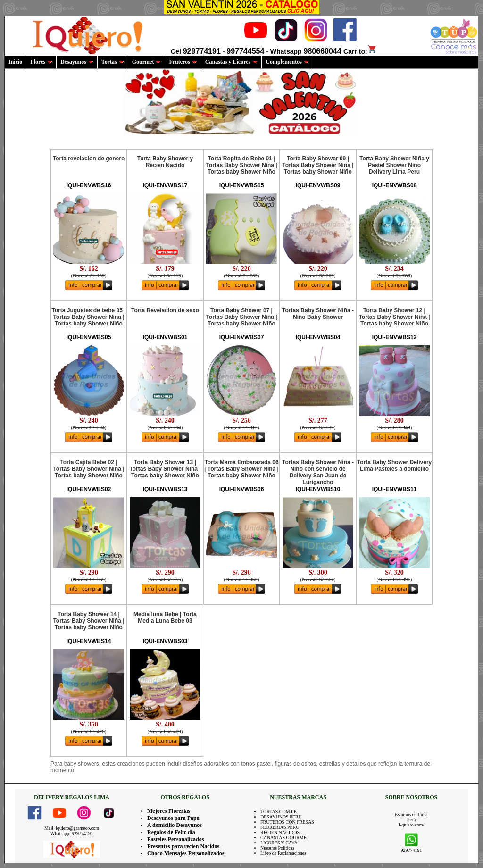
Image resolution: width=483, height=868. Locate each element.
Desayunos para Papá (173, 818)
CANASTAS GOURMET (285, 838)
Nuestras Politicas (277, 848)
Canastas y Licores (231, 62)
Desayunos (77, 62)
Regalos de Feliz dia (171, 832)
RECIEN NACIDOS (280, 832)
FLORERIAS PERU (280, 827)
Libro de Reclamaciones (283, 853)
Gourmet (147, 62)
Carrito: (360, 51)
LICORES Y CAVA (279, 843)
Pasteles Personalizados (175, 839)
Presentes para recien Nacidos (183, 846)
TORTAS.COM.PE (279, 812)
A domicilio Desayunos (175, 825)
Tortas (113, 62)
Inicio (15, 62)
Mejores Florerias (169, 811)
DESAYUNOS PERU (281, 817)
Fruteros (183, 62)
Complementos (287, 62)
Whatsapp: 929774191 (72, 833)
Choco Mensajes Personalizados (186, 853)
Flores (41, 62)
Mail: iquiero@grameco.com (72, 828)
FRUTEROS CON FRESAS (287, 822)
